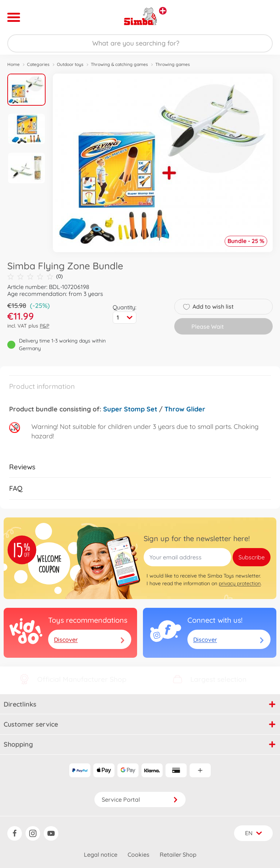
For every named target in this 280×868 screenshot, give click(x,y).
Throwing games (173, 64)
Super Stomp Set (131, 409)
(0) (35, 276)
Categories (38, 64)
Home (13, 64)
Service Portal (140, 799)
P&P (44, 326)
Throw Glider (185, 409)
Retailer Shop (178, 855)
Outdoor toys (70, 64)
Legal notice (101, 855)
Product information (42, 386)
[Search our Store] (140, 43)
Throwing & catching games (119, 64)
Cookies (139, 855)
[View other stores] (163, 11)
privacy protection (240, 583)
